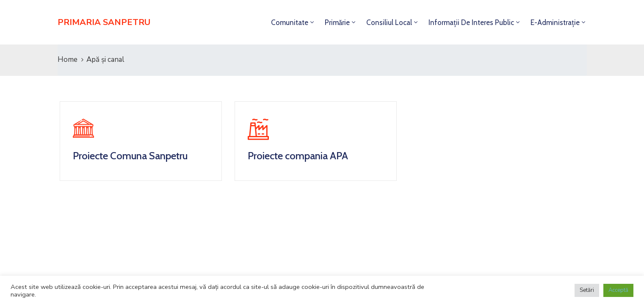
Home (68, 60)
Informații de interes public (471, 22)
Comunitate (290, 22)
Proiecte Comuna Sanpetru (130, 156)
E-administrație (555, 22)
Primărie (337, 22)
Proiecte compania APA (298, 156)
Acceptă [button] (618, 290)
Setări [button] (587, 290)
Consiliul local (389, 22)
